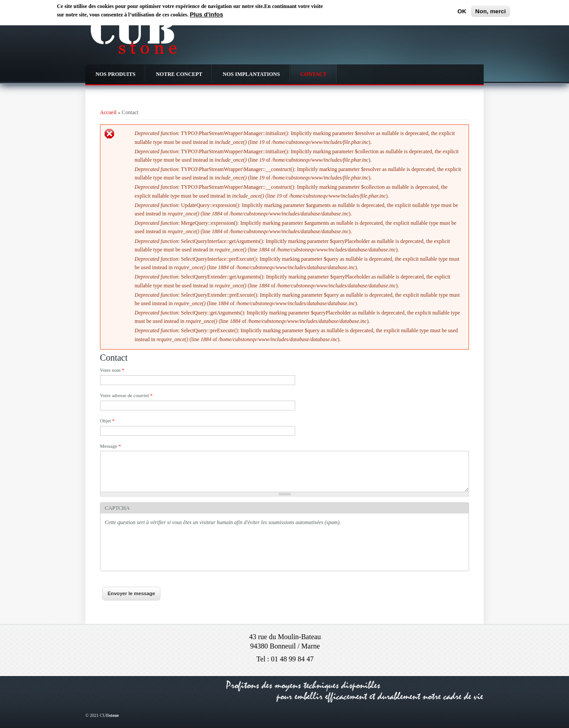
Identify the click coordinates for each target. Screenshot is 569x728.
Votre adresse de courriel (126, 395)
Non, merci (491, 11)
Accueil (108, 112)
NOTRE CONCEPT (179, 74)
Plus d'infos (206, 14)
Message (110, 446)
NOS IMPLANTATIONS (251, 74)
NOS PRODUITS (116, 74)
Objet (107, 421)
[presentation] (172, 549)
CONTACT (314, 74)
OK (462, 11)
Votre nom (112, 370)
